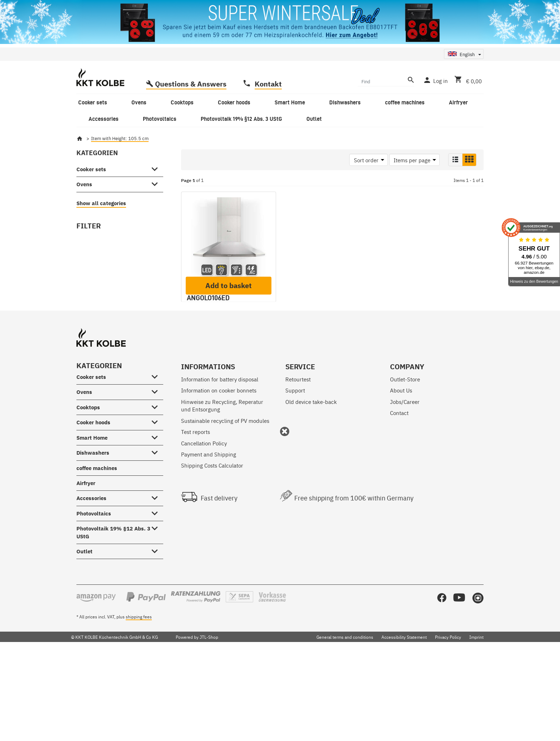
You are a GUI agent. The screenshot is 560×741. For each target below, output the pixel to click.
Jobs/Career (405, 485)
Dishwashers (93, 536)
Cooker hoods (93, 506)
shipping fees (139, 700)
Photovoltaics (94, 597)
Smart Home (92, 521)
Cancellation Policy (204, 527)
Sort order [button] (366, 160)
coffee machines (97, 552)
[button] (455, 160)
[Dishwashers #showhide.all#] (157, 535)
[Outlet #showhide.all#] (157, 634)
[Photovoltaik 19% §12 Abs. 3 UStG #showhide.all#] (157, 611)
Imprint (476, 721)
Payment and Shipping (209, 538)
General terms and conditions (345, 721)
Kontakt (268, 84)
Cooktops (88, 491)
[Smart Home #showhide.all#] (157, 520)
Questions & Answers (191, 84)
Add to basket (229, 369)
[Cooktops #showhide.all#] (157, 489)
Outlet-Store (405, 463)
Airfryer (86, 567)
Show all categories (101, 203)
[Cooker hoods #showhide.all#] (157, 505)
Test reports (196, 515)
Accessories (91, 582)
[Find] (382, 81)
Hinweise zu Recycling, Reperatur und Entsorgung (222, 489)
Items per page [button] (412, 160)
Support (295, 474)
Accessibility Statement (404, 721)
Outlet (84, 635)
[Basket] (467, 80)
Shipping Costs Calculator (212, 549)
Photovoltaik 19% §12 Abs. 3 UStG (113, 616)
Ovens (84, 184)
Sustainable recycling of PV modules (225, 504)
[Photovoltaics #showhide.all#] (157, 596)
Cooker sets (91, 169)
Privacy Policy (448, 721)
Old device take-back (311, 485)
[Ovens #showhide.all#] (157, 183)
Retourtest (298, 463)
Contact (399, 496)
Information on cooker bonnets (219, 474)
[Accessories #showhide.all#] (157, 581)
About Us (401, 474)
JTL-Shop (209, 721)
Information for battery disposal (220, 463)
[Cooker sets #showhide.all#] (157, 168)
